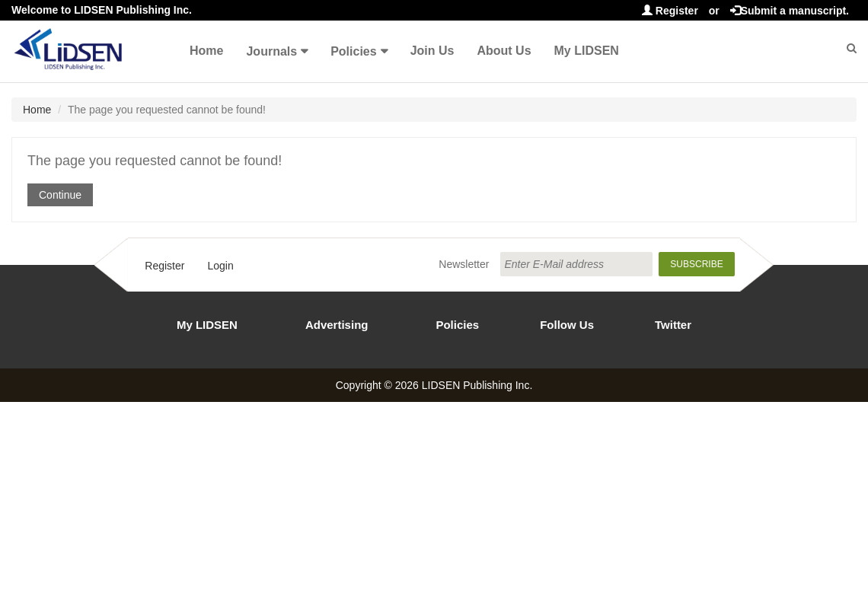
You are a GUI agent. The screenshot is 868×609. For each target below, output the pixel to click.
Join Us (432, 51)
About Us (504, 51)
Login (220, 266)
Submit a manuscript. (790, 11)
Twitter (673, 325)
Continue (60, 195)
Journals (271, 51)
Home (206, 51)
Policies (353, 51)
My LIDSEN (587, 51)
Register (670, 11)
